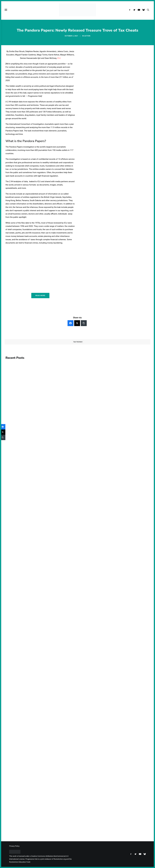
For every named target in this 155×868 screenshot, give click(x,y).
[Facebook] (70, 323)
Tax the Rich (78, 342)
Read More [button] (40, 296)
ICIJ (59, 58)
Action (87, 36)
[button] (130, 10)
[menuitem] (130, 10)
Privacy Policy (14, 846)
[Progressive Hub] (77, 10)
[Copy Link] (84, 323)
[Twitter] (77, 323)
